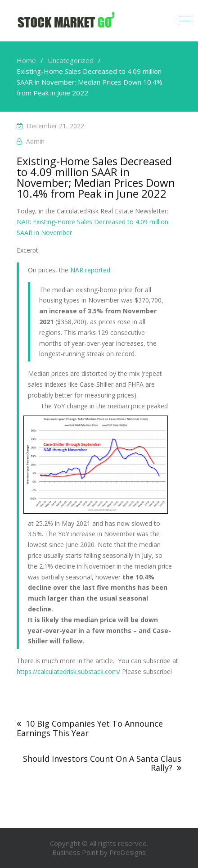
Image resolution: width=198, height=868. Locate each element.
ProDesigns (128, 852)
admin (35, 141)
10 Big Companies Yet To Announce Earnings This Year (90, 728)
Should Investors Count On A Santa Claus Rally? (102, 763)
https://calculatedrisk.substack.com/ (68, 671)
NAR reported (90, 270)
